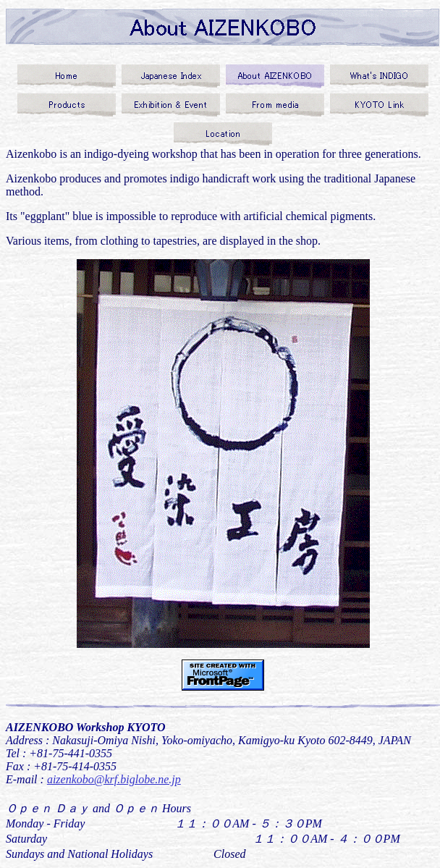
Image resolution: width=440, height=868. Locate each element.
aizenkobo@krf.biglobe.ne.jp (114, 779)
